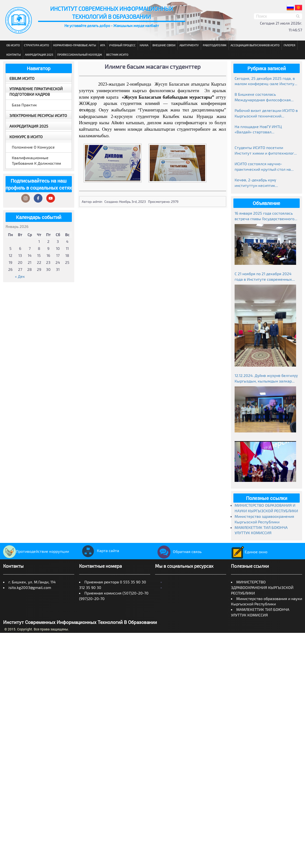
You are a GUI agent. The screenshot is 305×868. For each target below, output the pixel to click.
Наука (144, 45)
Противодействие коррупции (36, 551)
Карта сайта (99, 550)
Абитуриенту (189, 45)
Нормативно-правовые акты (75, 45)
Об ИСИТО (13, 45)
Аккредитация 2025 (39, 55)
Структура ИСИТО (36, 45)
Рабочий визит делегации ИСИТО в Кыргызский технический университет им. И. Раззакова (266, 113)
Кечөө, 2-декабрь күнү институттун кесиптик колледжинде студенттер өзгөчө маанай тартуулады (265, 183)
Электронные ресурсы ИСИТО (38, 115)
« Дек (20, 276)
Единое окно (249, 552)
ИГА (102, 45)
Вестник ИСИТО (117, 55)
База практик (24, 105)
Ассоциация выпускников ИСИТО (255, 45)
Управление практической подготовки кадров (36, 91)
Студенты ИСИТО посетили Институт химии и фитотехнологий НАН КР (266, 151)
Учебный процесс (122, 45)
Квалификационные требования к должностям (36, 160)
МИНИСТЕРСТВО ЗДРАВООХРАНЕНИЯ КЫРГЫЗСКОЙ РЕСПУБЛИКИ (262, 587)
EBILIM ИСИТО (22, 78)
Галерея (289, 45)
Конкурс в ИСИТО (26, 137)
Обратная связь (178, 551)
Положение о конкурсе (33, 147)
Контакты (14, 55)
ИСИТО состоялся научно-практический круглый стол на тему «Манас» (263, 167)
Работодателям (215, 45)
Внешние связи (164, 45)
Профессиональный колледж (80, 55)
